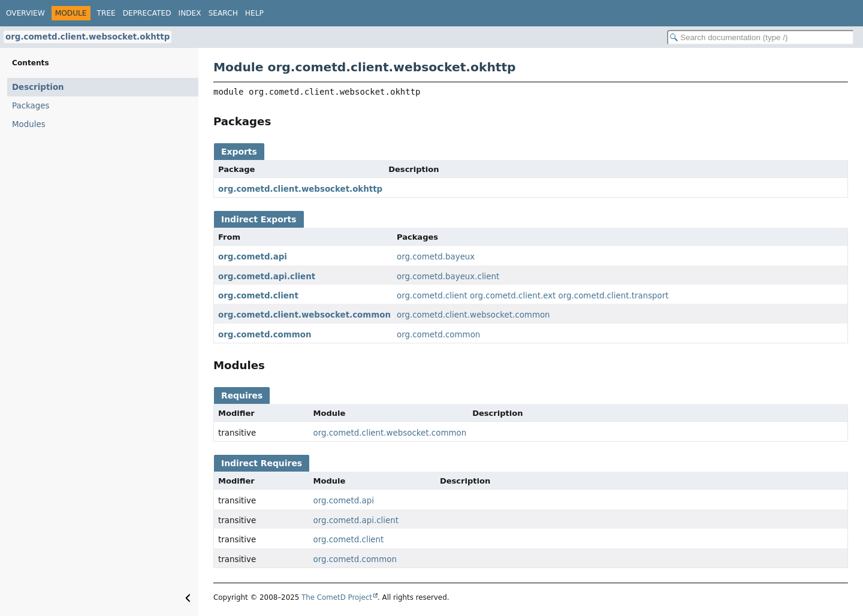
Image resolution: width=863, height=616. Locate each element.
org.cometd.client (258, 296)
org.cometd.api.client (267, 277)
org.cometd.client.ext (513, 296)
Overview (25, 13)
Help (254, 13)
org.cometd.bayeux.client (448, 277)
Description (38, 87)
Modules (29, 124)
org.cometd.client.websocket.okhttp (87, 37)
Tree (106, 13)
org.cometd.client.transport (614, 296)
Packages (31, 106)
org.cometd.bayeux (436, 257)
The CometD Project (337, 597)
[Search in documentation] (761, 37)
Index (190, 13)
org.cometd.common (265, 335)
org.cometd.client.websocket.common (304, 315)
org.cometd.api (253, 257)
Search (223, 13)
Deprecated (147, 13)
